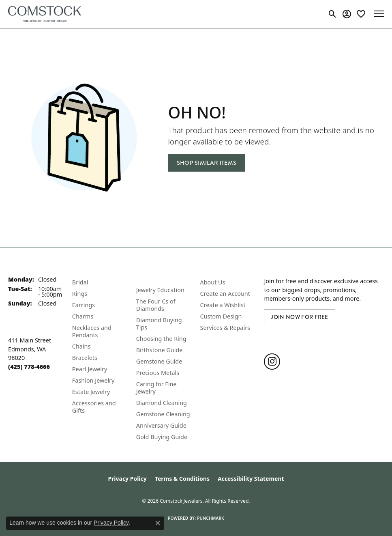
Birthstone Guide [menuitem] (160, 350)
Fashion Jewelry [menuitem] (93, 380)
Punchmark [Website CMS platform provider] (211, 518)
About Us (213, 282)
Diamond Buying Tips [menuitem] (159, 324)
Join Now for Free (299, 317)
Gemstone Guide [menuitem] (159, 361)
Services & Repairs (225, 328)
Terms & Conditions (182, 479)
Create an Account (225, 294)
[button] (333, 14)
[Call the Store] (29, 367)
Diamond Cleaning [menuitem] (162, 403)
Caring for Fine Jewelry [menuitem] (156, 388)
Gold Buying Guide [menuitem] (162, 437)
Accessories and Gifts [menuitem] (94, 407)
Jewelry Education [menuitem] (160, 290)
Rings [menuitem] (80, 294)
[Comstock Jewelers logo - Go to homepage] (45, 14)
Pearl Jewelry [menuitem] (90, 369)
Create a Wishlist (223, 305)
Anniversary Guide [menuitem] (161, 425)
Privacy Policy (127, 479)
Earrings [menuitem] (84, 305)
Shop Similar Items (207, 163)
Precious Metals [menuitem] (158, 373)
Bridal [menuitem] (80, 282)
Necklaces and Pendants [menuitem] (92, 331)
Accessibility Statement (251, 479)
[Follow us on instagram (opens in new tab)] (272, 362)
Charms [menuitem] (83, 316)
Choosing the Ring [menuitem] (161, 339)
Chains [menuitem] (81, 346)
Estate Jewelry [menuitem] (91, 392)
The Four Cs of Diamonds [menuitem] (156, 305)
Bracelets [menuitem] (85, 358)
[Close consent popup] (158, 523)
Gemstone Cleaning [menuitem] (163, 414)
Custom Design (221, 316)
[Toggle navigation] (379, 14)
